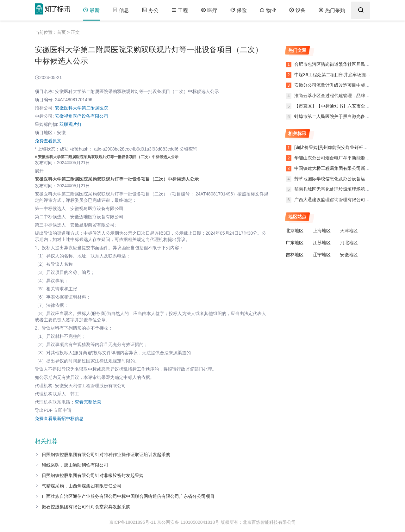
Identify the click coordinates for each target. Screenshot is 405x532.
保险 (238, 10)
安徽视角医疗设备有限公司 (82, 116)
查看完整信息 (88, 402)
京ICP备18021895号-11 (133, 522)
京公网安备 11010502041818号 (188, 522)
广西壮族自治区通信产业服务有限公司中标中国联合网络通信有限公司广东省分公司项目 (128, 496)
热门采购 (332, 10)
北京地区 (295, 231)
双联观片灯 (71, 124)
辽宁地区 (322, 255)
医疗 (209, 10)
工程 (180, 10)
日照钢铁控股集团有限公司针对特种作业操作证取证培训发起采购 (106, 455)
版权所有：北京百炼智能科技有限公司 (258, 522)
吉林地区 (295, 255)
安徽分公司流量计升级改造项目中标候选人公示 (340, 85)
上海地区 (322, 231)
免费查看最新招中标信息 (59, 418)
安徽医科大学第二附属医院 (82, 108)
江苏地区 (322, 243)
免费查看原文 (48, 141)
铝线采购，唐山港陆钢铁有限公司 (75, 465)
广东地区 (295, 243)
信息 (121, 10)
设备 (297, 10)
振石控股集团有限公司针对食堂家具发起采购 (86, 507)
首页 (61, 32)
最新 (91, 10)
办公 (150, 10)
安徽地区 (349, 255)
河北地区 (349, 243)
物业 (268, 10)
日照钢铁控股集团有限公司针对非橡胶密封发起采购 (93, 475)
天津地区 (349, 231)
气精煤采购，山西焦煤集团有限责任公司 (82, 486)
